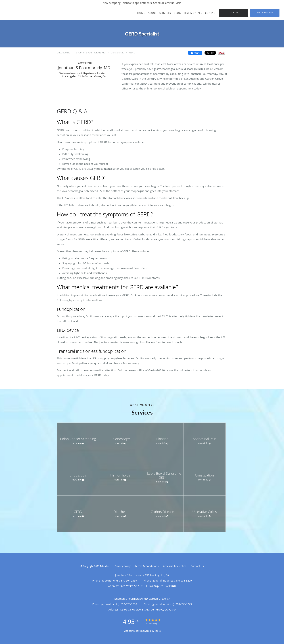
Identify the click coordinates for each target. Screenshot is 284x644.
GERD (132, 53)
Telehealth (128, 3)
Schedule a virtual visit (167, 3)
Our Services (117, 53)
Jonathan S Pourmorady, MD (90, 53)
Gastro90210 (64, 53)
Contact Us (197, 566)
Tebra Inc (105, 566)
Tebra (158, 631)
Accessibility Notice (175, 566)
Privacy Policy (123, 566)
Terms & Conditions (147, 566)
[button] (265, 13)
